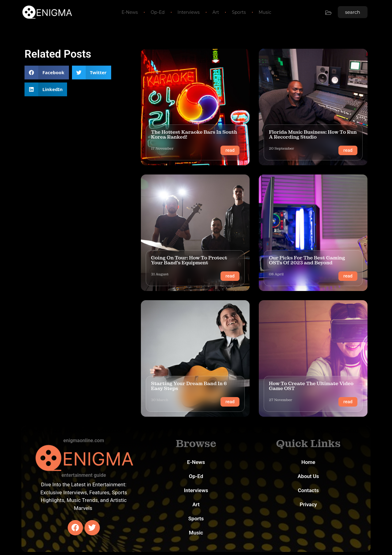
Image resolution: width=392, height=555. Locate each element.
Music (265, 12)
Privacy (308, 504)
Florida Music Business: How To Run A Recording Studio (313, 134)
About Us (308, 476)
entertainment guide (84, 475)
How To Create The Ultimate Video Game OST (311, 386)
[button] (47, 73)
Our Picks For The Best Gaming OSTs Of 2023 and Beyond (307, 260)
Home (308, 462)
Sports (239, 12)
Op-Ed (158, 12)
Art (216, 12)
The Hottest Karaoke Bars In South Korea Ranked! (194, 134)
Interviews (189, 12)
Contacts (308, 490)
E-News (130, 12)
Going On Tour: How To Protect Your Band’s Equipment (189, 260)
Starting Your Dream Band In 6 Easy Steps (189, 386)
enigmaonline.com (84, 440)
